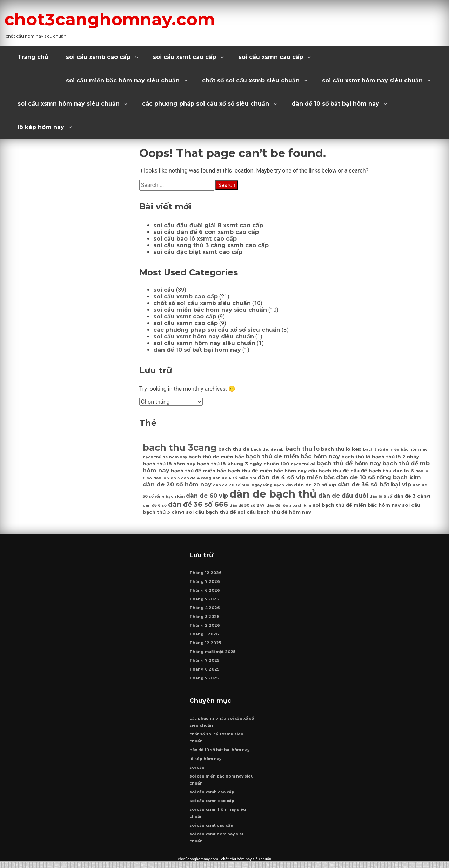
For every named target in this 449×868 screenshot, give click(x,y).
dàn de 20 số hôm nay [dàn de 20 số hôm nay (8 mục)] (177, 484)
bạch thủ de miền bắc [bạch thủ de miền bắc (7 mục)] (216, 457)
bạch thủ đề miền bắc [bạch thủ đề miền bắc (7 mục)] (199, 471)
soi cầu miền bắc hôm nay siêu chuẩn (123, 80)
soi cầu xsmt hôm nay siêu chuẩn (372, 80)
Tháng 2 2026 (205, 629)
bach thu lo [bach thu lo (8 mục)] (302, 449)
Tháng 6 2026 (205, 594)
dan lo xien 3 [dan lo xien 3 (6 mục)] (166, 478)
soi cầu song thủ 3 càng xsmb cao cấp (211, 245)
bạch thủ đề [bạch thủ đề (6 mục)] (303, 464)
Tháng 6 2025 (205, 672)
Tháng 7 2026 (205, 585)
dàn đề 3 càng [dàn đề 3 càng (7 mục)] (412, 496)
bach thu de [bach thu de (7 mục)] (234, 449)
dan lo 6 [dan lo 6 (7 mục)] (403, 471)
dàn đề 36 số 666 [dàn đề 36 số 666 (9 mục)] (198, 504)
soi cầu (164, 290)
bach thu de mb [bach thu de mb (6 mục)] (267, 449)
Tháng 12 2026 (206, 576)
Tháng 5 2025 (204, 681)
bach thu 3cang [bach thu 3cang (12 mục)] (180, 447)
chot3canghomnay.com (130, 19)
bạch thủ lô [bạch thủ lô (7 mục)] (356, 457)
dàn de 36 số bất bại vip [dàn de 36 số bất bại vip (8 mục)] (374, 484)
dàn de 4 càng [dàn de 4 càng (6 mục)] (196, 478)
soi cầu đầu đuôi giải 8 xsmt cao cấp (208, 225)
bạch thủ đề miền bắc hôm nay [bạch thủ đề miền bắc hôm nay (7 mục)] (267, 471)
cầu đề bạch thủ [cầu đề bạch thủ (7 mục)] (371, 471)
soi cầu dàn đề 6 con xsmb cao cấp (206, 232)
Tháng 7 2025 (205, 664)
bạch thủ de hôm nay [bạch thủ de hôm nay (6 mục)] (165, 457)
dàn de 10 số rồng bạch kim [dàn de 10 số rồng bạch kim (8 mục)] (378, 477)
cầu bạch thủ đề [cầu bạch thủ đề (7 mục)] (329, 471)
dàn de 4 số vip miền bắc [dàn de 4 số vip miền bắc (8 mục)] (296, 477)
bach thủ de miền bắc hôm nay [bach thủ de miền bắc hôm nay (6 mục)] (395, 449)
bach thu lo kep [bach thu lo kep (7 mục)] (341, 449)
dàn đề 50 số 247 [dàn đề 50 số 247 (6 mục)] (247, 506)
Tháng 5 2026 (205, 602)
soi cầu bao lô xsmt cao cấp (195, 239)
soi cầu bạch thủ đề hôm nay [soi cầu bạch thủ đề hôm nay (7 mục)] (274, 512)
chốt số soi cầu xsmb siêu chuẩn (251, 80)
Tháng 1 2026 (205, 637)
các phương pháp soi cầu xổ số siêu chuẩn (206, 104)
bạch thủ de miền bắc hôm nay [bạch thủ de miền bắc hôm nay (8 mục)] (293, 456)
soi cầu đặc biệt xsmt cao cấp (198, 252)
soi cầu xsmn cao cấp (271, 57)
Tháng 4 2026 (205, 611)
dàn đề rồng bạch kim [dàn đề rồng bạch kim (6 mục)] (289, 506)
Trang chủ (33, 57)
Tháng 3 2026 (205, 620)
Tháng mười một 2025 (213, 655)
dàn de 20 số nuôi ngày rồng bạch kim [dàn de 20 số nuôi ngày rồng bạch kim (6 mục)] (253, 485)
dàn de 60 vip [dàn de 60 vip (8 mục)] (207, 496)
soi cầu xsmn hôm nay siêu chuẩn (69, 104)
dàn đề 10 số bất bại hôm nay (335, 104)
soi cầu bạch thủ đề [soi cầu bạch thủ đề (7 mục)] (211, 512)
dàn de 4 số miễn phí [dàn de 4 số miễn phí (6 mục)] (234, 478)
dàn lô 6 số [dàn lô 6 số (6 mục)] (381, 496)
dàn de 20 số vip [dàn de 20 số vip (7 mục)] (315, 485)
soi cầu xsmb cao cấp (98, 57)
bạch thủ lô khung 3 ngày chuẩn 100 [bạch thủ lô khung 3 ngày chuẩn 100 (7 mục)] (243, 464)
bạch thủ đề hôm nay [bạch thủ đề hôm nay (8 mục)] (349, 463)
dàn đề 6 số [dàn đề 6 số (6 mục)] (155, 506)
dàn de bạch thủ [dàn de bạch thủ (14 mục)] (273, 494)
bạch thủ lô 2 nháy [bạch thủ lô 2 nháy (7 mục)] (396, 457)
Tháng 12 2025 (206, 646)
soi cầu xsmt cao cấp (185, 57)
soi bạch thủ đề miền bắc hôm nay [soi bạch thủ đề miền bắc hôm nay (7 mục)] (357, 505)
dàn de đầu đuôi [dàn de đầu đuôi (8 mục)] (343, 496)
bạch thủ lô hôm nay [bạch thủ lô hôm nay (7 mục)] (169, 464)
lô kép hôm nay (41, 127)
